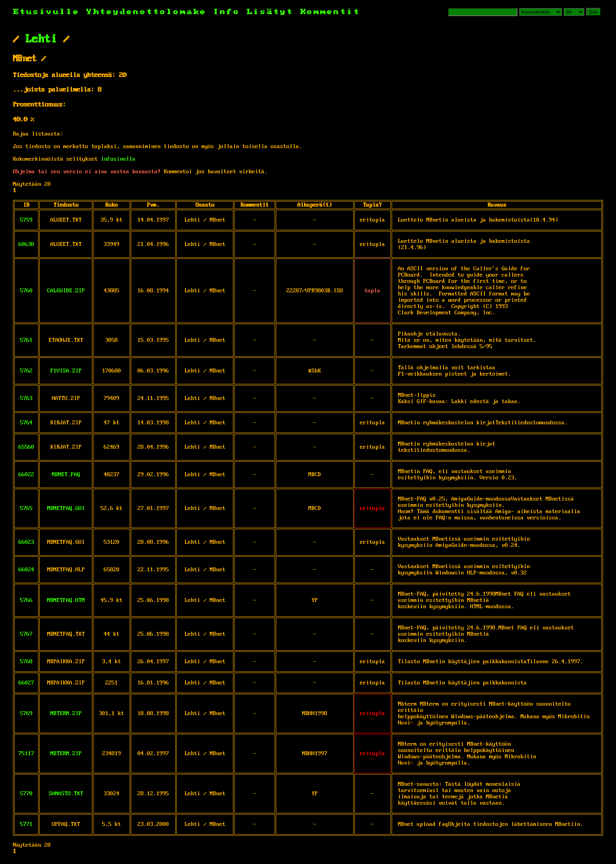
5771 (26, 824)
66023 (26, 542)
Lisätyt (270, 12)
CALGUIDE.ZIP (66, 291)
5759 (26, 220)
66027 (26, 683)
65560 (26, 447)
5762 (26, 371)
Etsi (594, 12)
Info (227, 12)
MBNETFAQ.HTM (66, 600)
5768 (26, 662)
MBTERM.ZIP (66, 714)
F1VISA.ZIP (66, 371)
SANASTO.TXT (66, 794)
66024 (26, 570)
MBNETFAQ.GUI (66, 508)
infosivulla (118, 159)
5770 (26, 794)
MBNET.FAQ (66, 475)
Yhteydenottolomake (147, 12)
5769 (26, 714)
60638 (26, 244)
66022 (26, 475)
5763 (26, 398)
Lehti (41, 39)
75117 (26, 754)
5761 (26, 340)
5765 (26, 508)
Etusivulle (50, 12)
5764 (26, 423)
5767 (26, 634)
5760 (26, 291)
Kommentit (330, 12)
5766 (26, 600)
